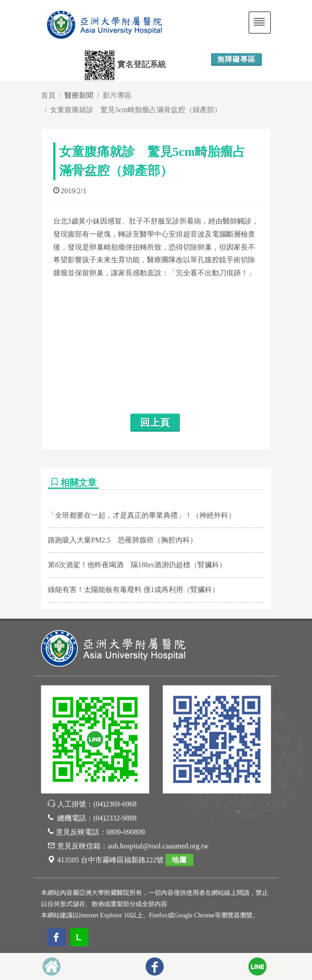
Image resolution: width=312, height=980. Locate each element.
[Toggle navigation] (260, 23)
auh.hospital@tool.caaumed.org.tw (158, 846)
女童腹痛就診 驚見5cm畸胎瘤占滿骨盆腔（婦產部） (136, 110)
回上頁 (155, 423)
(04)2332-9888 (115, 818)
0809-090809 (126, 832)
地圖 (179, 860)
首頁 (48, 95)
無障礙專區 (236, 59)
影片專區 (117, 95)
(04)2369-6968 (115, 804)
